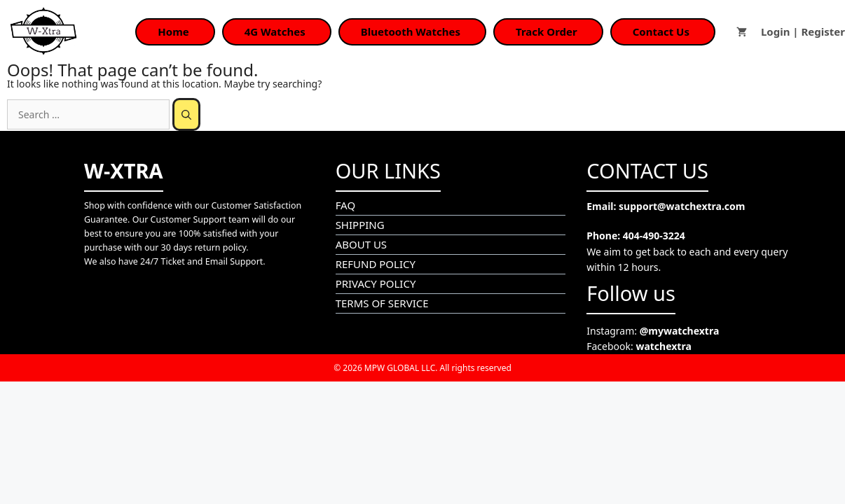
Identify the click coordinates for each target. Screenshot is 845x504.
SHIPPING (360, 225)
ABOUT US (361, 244)
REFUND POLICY (376, 264)
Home (173, 31)
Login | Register (803, 31)
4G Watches (275, 31)
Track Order (547, 31)
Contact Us (661, 31)
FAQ (346, 205)
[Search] (186, 114)
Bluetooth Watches (411, 31)
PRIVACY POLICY (376, 283)
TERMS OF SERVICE (382, 303)
